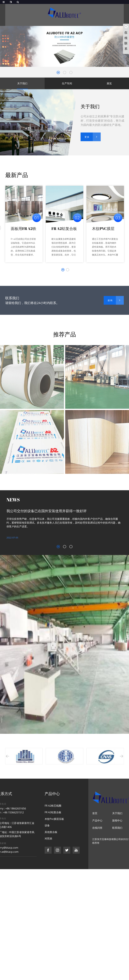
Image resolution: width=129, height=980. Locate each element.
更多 (87, 137)
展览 (109, 83)
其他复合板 (51, 832)
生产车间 (67, 83)
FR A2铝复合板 (64, 229)
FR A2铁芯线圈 (53, 806)
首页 (95, 813)
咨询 (110, 300)
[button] (58, 72)
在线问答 (97, 828)
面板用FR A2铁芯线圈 (24, 229)
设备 (47, 825)
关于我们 (22, 83)
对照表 (48, 838)
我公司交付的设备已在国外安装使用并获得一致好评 (47, 511)
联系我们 (117, 828)
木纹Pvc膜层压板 (54, 819)
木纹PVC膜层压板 (103, 229)
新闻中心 (117, 820)
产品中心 (97, 820)
